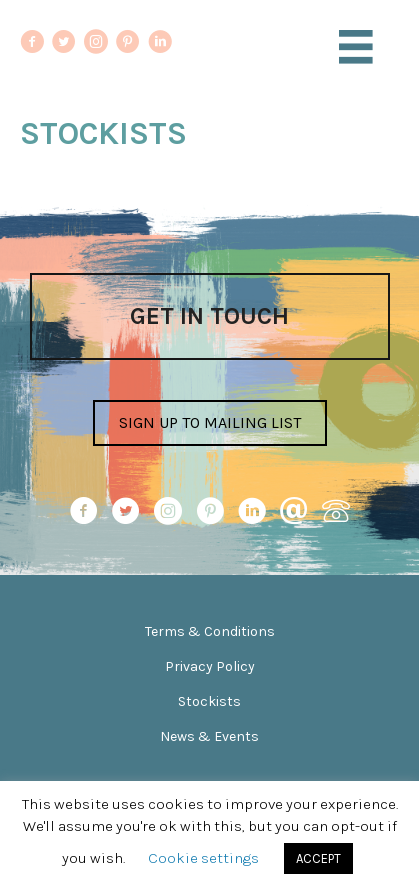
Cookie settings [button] (203, 858)
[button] (210, 423)
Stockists (209, 701)
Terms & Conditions (210, 631)
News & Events (209, 736)
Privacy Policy (210, 666)
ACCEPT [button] (318, 858)
